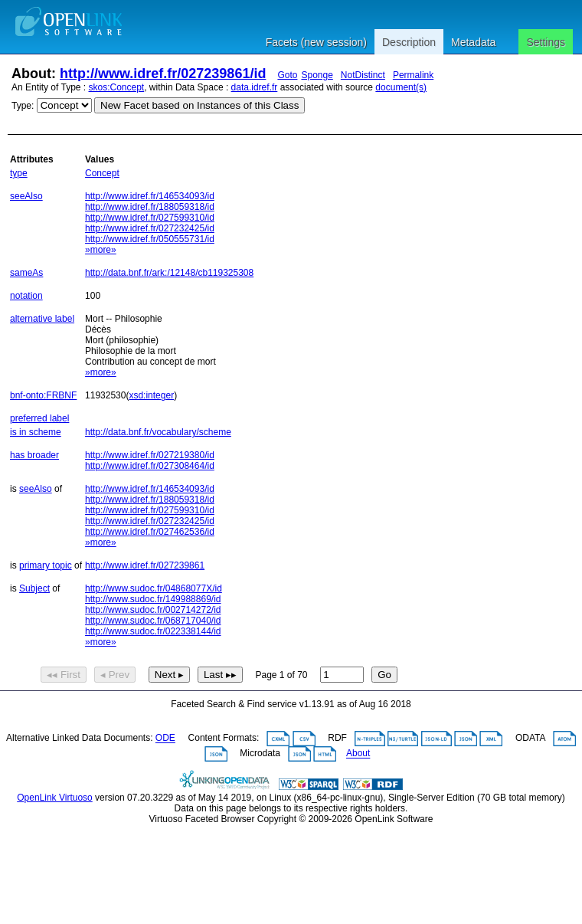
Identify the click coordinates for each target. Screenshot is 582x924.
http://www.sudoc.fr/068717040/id (153, 621)
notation (26, 296)
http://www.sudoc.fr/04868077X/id (154, 588)
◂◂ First (64, 675)
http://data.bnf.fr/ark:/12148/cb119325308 (169, 273)
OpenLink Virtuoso (55, 798)
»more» (101, 250)
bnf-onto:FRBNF (43, 395)
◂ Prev (115, 675)
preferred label (39, 418)
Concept (102, 173)
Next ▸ (169, 675)
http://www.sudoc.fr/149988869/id (153, 599)
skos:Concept (117, 87)
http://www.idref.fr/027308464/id (150, 466)
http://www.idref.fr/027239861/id (163, 74)
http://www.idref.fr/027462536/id (150, 532)
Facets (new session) (316, 42)
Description (409, 42)
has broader (34, 455)
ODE (165, 739)
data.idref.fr (255, 87)
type (19, 173)
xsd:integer (151, 395)
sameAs (26, 273)
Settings (546, 42)
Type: (23, 106)
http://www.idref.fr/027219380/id (150, 455)
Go (384, 675)
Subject (34, 588)
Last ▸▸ (220, 675)
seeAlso (26, 196)
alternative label (42, 319)
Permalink (413, 75)
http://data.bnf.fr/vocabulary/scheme (158, 432)
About (358, 754)
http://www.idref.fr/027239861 (145, 565)
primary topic (46, 565)
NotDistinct (363, 75)
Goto (287, 75)
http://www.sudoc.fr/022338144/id (153, 631)
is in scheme (36, 432)
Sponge (317, 75)
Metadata (473, 42)
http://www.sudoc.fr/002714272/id (153, 610)
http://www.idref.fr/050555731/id (150, 239)
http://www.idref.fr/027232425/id (150, 228)
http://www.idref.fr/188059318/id (150, 207)
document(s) (401, 87)
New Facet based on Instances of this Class (199, 105)
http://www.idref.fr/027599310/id (150, 218)
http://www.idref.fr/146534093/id (150, 196)
